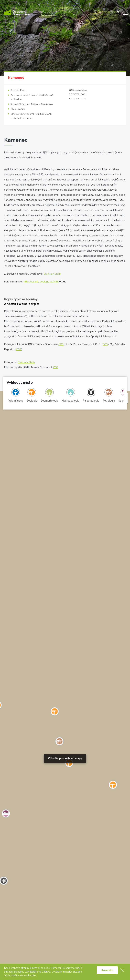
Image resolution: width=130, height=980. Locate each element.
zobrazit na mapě (21, 118)
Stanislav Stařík (52, 274)
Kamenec (16, 78)
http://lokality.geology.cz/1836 (41, 282)
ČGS (61, 344)
